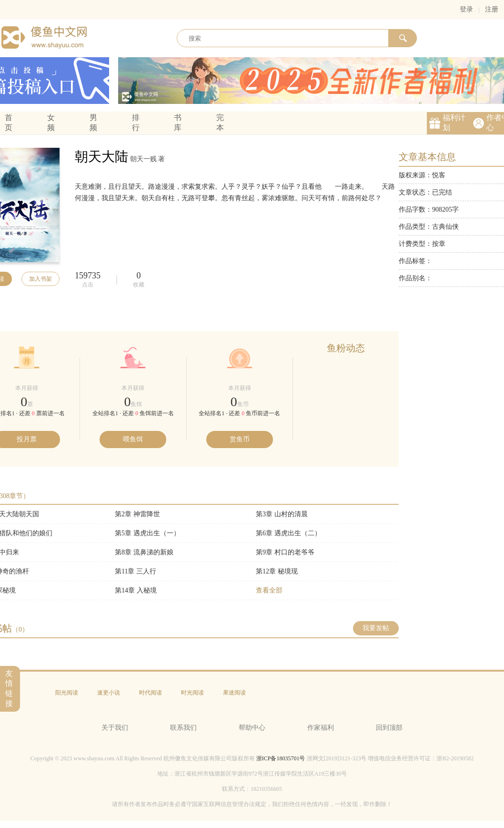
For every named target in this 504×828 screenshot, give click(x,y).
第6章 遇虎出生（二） (288, 533)
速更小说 (109, 693)
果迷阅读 (234, 693)
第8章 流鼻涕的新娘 (144, 552)
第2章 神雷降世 (137, 514)
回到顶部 (389, 728)
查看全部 (269, 590)
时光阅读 (192, 693)
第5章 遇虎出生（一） (147, 533)
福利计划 (454, 123)
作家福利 (321, 728)
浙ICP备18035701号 (281, 758)
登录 (466, 9)
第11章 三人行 (136, 571)
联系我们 (183, 728)
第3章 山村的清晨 (282, 514)
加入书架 (40, 279)
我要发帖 (376, 628)
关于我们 (115, 728)
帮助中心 (252, 728)
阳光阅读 (67, 693)
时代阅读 (151, 693)
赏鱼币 (240, 439)
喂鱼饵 (133, 439)
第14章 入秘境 (136, 590)
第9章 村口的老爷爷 (285, 552)
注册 (492, 9)
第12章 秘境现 (277, 571)
